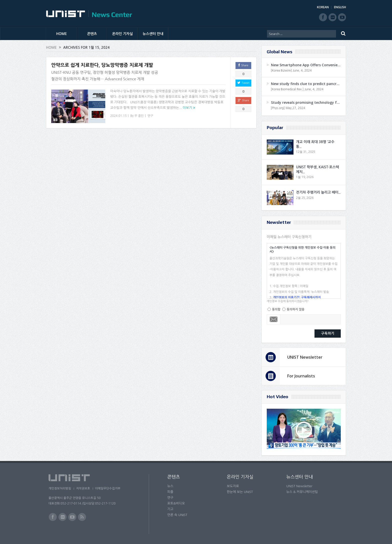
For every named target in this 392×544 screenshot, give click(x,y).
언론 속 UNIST (177, 515)
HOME (62, 34)
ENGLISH (340, 7)
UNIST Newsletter (305, 357)
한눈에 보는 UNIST (240, 492)
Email (274, 319)
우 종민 (139, 116)
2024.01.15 (118, 116)
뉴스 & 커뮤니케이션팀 (302, 492)
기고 (170, 509)
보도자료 (233, 486)
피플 (170, 492)
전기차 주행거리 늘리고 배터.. (318, 192)
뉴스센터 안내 (153, 34)
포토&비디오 (176, 503)
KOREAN (323, 7)
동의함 (276, 309)
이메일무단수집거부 (110, 488)
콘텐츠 (92, 34)
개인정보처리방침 (60, 488)
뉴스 (170, 486)
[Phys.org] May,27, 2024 (288, 108)
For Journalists (301, 376)
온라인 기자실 (123, 34)
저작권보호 (84, 488)
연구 (150, 116)
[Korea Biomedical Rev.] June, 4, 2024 (297, 89)
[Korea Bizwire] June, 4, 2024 (291, 71)
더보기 (187, 108)
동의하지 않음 (296, 309)
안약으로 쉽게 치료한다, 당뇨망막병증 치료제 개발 (102, 65)
